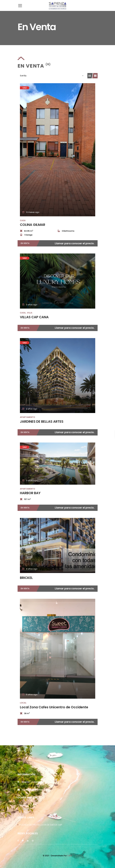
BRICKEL (26, 582)
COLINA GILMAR (33, 229)
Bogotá (22, 809)
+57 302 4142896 (30, 791)
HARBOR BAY (30, 498)
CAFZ (70, 860)
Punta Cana (24, 814)
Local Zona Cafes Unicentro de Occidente (54, 712)
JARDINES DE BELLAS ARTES (42, 426)
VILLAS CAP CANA (34, 322)
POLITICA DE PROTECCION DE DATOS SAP (41, 829)
